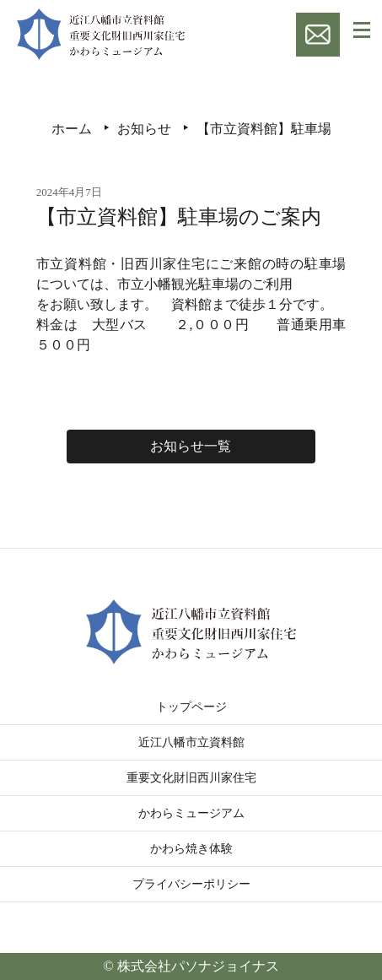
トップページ (191, 707)
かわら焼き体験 (191, 849)
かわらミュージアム (191, 813)
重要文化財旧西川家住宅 (191, 778)
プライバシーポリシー (191, 884)
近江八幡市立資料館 (191, 742)
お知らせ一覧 (191, 446)
